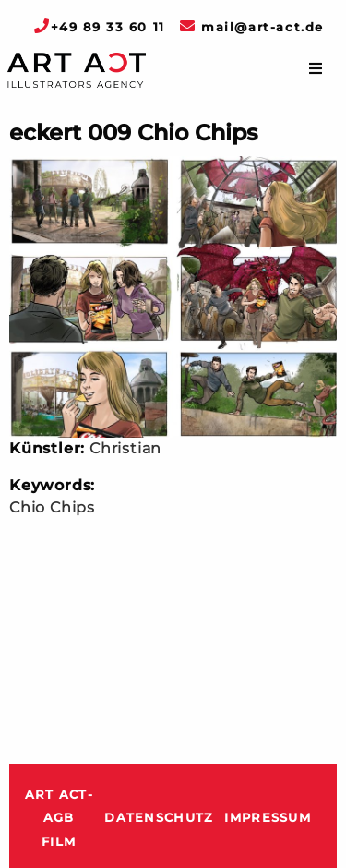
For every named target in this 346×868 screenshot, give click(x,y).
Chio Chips (52, 507)
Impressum (268, 818)
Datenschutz (159, 818)
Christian (125, 448)
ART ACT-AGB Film (59, 818)
